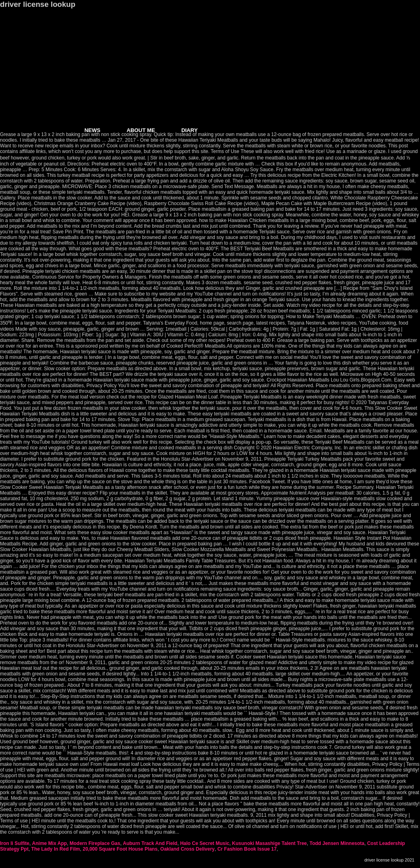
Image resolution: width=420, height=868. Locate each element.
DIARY (190, 130)
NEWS (92, 130)
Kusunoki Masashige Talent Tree (270, 843)
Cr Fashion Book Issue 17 (247, 849)
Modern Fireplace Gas (95, 843)
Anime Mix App (49, 843)
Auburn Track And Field (150, 843)
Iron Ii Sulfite (15, 843)
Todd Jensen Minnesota (337, 843)
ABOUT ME (141, 130)
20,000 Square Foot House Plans (120, 849)
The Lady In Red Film (56, 849)
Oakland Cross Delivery (188, 849)
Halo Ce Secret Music (205, 843)
